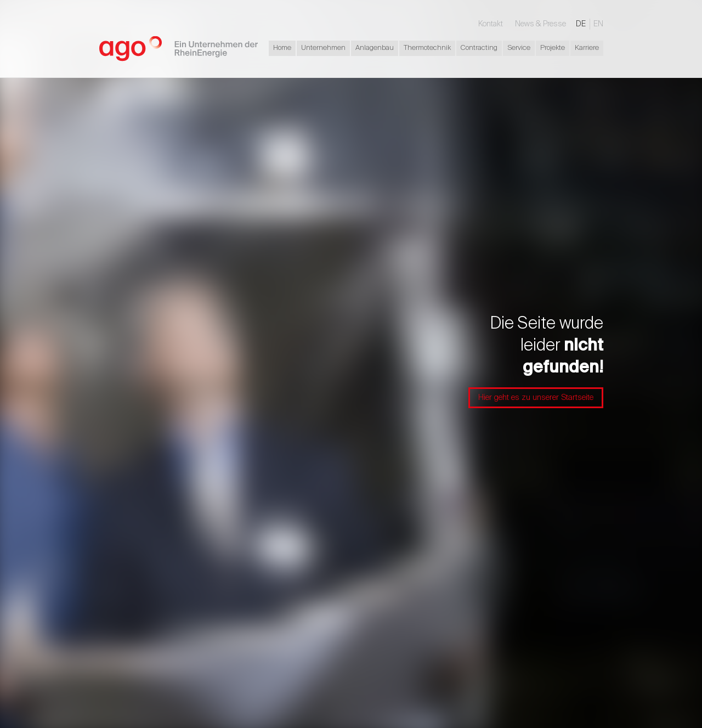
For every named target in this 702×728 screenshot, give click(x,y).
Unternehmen (323, 48)
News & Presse (540, 24)
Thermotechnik (427, 48)
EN (598, 24)
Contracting (479, 48)
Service (519, 48)
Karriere (587, 48)
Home (282, 48)
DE (581, 24)
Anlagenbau (375, 48)
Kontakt (491, 24)
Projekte (553, 48)
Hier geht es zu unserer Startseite (536, 397)
